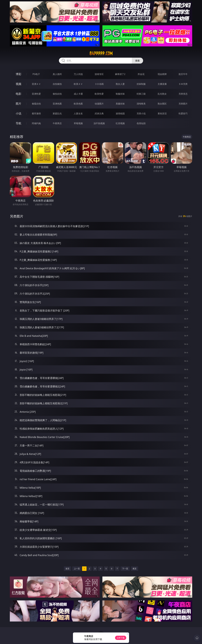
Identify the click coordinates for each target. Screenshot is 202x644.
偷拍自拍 (57, 94)
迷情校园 (120, 113)
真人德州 (57, 74)
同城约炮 (36, 123)
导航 (19, 123)
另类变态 (183, 94)
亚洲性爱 (36, 94)
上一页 (77, 569)
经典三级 (141, 94)
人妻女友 (78, 113)
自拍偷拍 (57, 84)
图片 (19, 104)
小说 (19, 113)
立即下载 (121, 638)
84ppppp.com (101, 53)
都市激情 (36, 113)
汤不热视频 (99, 123)
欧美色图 (78, 104)
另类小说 (141, 113)
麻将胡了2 (120, 74)
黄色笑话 (162, 113)
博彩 (19, 74)
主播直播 (162, 84)
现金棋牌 (162, 74)
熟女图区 (162, 104)
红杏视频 (120, 123)
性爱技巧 (183, 113)
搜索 (137, 61)
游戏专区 (99, 74)
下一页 (125, 569)
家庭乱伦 (57, 113)
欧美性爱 (99, 94)
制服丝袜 (120, 94)
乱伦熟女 (162, 94)
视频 (19, 84)
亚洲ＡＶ (36, 84)
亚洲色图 (57, 104)
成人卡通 (78, 94)
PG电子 (36, 74)
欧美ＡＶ (78, 84)
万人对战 (78, 74)
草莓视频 (78, 123)
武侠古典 (99, 113)
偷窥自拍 (36, 104)
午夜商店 (57, 123)
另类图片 (183, 104)
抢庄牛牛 (183, 74)
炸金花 (141, 74)
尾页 (135, 569)
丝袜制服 (141, 84)
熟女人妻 (120, 84)
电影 (19, 94)
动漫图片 (99, 104)
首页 (67, 569)
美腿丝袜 (120, 104)
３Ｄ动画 (99, 84)
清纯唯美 (141, 104)
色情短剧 (141, 123)
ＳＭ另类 (183, 84)
